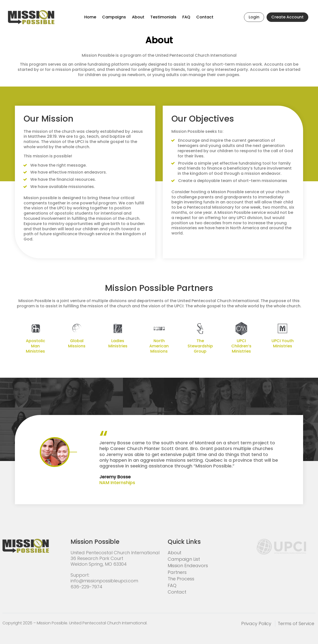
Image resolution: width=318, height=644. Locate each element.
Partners (177, 572)
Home (90, 17)
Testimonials (163, 17)
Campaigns (114, 17)
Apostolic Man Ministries (36, 346)
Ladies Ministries (118, 344)
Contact (205, 17)
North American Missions (159, 346)
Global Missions (77, 344)
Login (254, 17)
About (138, 17)
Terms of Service (296, 623)
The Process (181, 579)
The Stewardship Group (200, 346)
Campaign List (184, 559)
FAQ (186, 17)
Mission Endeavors (188, 566)
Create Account (287, 17)
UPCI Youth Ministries (283, 344)
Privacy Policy (256, 623)
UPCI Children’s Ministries (241, 346)
